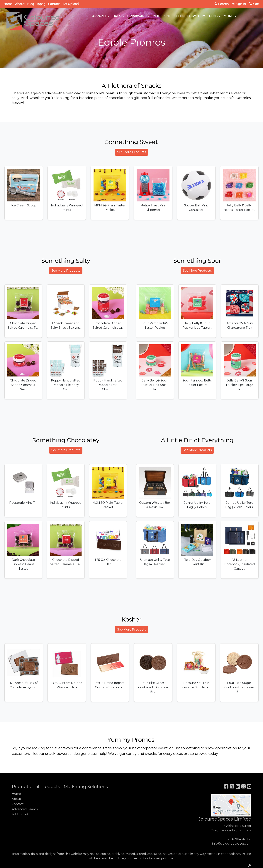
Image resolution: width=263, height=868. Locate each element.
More (228, 16)
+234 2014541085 (239, 839)
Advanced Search (25, 809)
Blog (31, 4)
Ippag (41, 4)
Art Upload (71, 4)
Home (8, 4)
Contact (54, 4)
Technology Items (190, 16)
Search (222, 4)
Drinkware (137, 16)
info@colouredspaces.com (232, 844)
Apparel (99, 16)
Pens (213, 16)
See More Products (131, 152)
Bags (117, 16)
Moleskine (162, 16)
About (20, 4)
